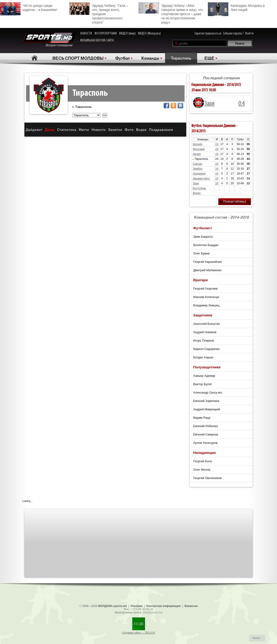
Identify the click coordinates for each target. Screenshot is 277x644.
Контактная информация (164, 606)
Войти (249, 34)
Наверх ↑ (257, 638)
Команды (150, 58)
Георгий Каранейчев (208, 262)
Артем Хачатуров (205, 443)
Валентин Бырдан (206, 245)
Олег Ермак (201, 253)
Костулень (199, 188)
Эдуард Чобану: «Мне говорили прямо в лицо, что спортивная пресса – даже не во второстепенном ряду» (171, 13)
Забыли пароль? (233, 34)
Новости (99, 129)
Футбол (122, 58)
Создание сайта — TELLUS (138, 633)
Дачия (197, 154)
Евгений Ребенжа (205, 426)
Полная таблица (235, 202)
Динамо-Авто (201, 178)
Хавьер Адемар (204, 376)
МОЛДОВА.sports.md (113, 606)
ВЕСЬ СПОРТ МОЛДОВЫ (78, 58)
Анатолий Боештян (207, 324)
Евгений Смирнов (206, 434)
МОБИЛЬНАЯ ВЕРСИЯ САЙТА (97, 41)
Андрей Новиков (205, 332)
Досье (50, 129)
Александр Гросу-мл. (208, 392)
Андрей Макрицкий (207, 409)
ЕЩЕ (209, 58)
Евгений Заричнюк (206, 401)
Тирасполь (181, 58)
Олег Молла (202, 470)
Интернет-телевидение (49, 40)
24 (217, 144)
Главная (34, 58)
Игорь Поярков (204, 341)
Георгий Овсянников (208, 478)
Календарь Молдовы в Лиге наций (236, 7)
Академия (199, 174)
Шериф (198, 144)
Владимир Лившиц (206, 305)
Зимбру (198, 169)
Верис (197, 193)
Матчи (84, 129)
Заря (209, 104)
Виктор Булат (203, 384)
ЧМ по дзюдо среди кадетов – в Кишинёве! (29, 7)
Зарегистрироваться (208, 34)
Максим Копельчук (206, 297)
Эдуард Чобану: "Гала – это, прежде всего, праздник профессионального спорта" (99, 13)
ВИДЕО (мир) (127, 34)
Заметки (115, 129)
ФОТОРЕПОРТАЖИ (106, 34)
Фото (129, 129)
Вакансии (191, 606)
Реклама (137, 606)
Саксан (197, 164)
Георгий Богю (203, 461)
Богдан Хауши (203, 357)
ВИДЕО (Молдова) (149, 34)
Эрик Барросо (203, 237)
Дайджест (34, 129)
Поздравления (161, 129)
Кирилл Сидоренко (206, 349)
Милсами (199, 149)
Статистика (67, 129)
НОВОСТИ (86, 34)
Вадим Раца (202, 418)
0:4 (242, 104)
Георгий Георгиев (205, 289)
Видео (141, 129)
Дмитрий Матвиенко (207, 270)
